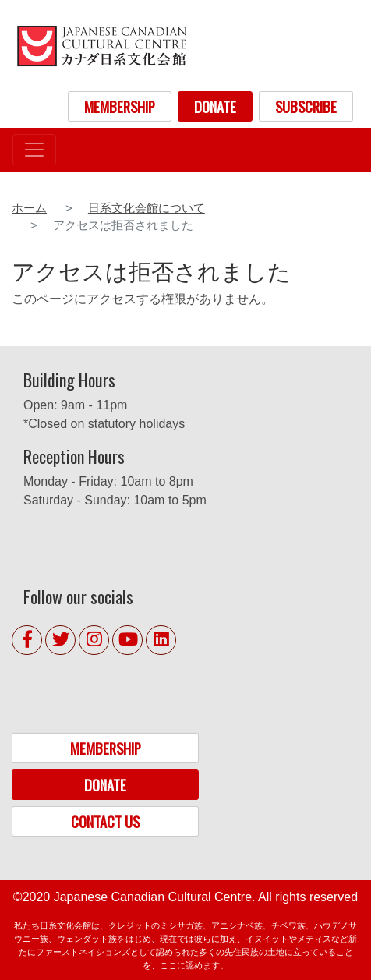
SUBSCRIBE (306, 106)
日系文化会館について (147, 208)
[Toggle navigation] (34, 150)
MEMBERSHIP (120, 106)
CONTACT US (105, 821)
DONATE (215, 106)
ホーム (29, 208)
